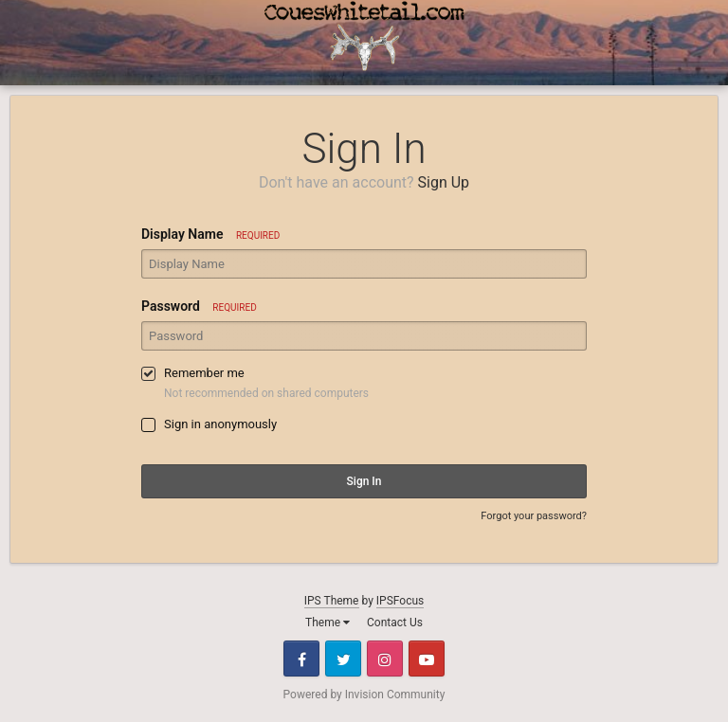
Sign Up (444, 182)
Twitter (343, 659)
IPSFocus (400, 601)
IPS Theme (332, 601)
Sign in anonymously (220, 424)
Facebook (301, 659)
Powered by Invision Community (364, 695)
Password (199, 306)
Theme (328, 623)
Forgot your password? (534, 516)
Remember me (204, 373)
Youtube (427, 659)
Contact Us (395, 623)
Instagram (385, 659)
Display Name (210, 234)
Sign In (364, 481)
